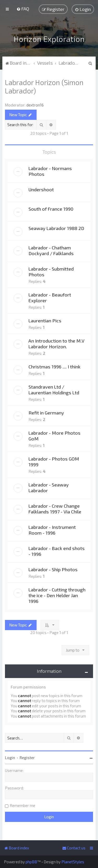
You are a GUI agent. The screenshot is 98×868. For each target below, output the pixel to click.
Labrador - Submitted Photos (51, 271)
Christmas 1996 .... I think (54, 366)
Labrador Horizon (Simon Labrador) (44, 86)
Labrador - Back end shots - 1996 (57, 550)
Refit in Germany (46, 412)
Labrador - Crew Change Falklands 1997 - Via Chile (55, 508)
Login (10, 757)
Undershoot (41, 189)
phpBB (31, 862)
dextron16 (35, 104)
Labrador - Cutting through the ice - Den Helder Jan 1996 (57, 595)
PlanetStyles (73, 862)
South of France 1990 (51, 208)
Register (27, 757)
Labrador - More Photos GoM (54, 435)
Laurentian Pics (45, 320)
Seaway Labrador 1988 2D (56, 227)
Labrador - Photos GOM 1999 (54, 461)
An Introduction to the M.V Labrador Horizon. (56, 343)
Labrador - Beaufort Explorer (50, 297)
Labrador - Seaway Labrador (49, 487)
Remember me (22, 805)
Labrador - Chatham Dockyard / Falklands (51, 250)
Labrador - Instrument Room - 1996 (52, 529)
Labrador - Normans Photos (50, 170)
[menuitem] (23, 9)
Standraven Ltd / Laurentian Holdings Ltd (54, 389)
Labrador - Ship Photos (53, 569)
